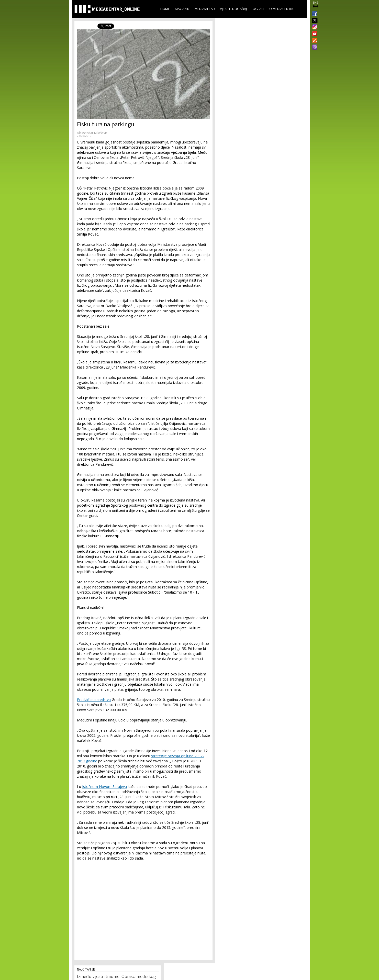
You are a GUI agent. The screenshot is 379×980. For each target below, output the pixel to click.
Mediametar (205, 9)
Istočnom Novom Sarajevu (104, 787)
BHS (315, 3)
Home (165, 9)
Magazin (182, 9)
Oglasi (258, 9)
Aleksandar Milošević (92, 133)
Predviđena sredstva (94, 700)
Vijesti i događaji (234, 9)
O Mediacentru (282, 9)
